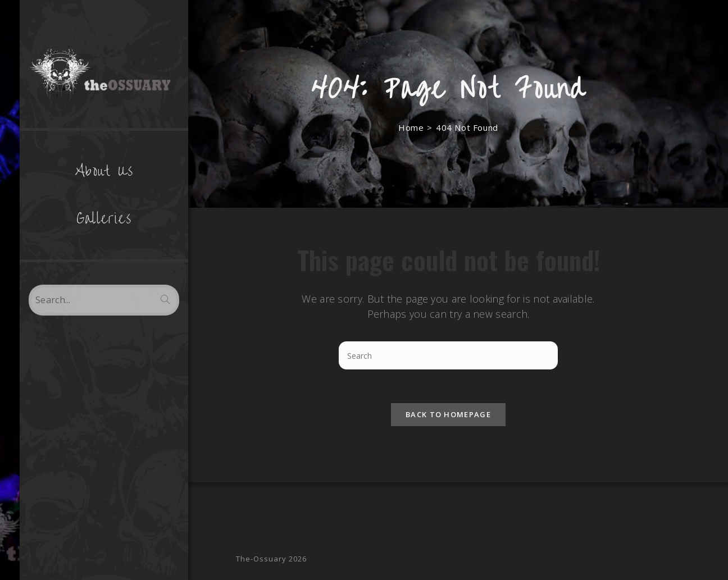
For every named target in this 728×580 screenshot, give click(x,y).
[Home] (411, 127)
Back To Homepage (448, 414)
